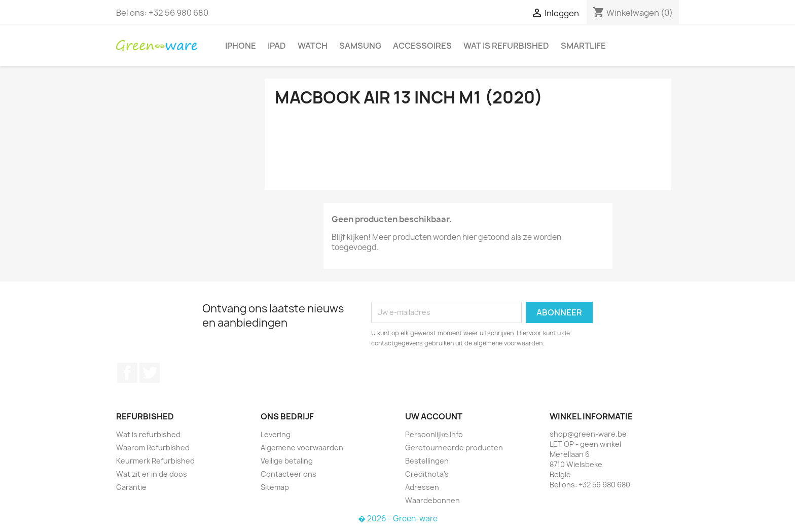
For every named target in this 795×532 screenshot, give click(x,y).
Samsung (360, 46)
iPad (277, 46)
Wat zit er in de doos (152, 474)
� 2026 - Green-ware (398, 519)
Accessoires (422, 46)
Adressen (422, 487)
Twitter (150, 373)
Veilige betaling (287, 461)
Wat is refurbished (506, 46)
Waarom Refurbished (153, 448)
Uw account (434, 416)
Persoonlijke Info (434, 434)
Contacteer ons (288, 474)
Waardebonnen (432, 500)
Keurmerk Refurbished (155, 461)
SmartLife (583, 46)
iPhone (241, 46)
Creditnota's (427, 474)
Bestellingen (427, 461)
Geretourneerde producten (454, 448)
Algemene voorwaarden (302, 448)
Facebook (127, 373)
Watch (313, 46)
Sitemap (275, 487)
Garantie (131, 487)
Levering (276, 434)
